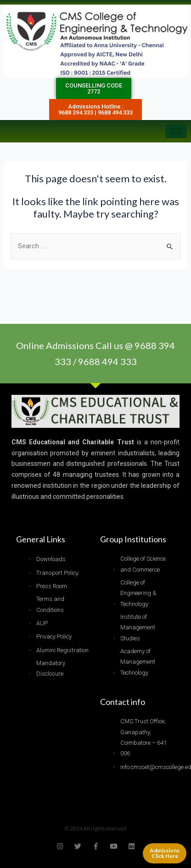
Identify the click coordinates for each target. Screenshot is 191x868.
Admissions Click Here (165, 853)
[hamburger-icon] (176, 131)
